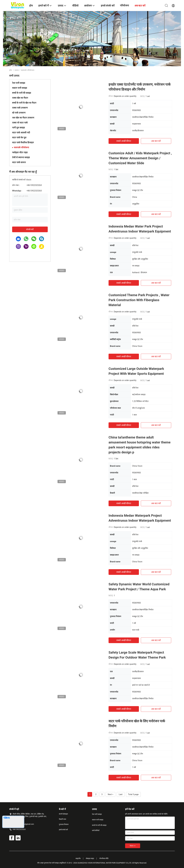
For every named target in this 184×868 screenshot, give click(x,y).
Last (121, 794)
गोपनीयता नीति (104, 858)
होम (11, 70)
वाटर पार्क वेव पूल (19, 138)
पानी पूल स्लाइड (18, 128)
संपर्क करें (30, 229)
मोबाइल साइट (90, 858)
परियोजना (124, 5)
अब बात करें (156, 141)
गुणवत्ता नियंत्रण (64, 824)
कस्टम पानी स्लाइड (20, 88)
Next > (110, 794)
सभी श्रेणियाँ (96, 830)
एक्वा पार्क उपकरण (20, 108)
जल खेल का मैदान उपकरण (23, 118)
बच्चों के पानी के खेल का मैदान (24, 103)
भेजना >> (133, 846)
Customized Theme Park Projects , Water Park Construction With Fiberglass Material (139, 300)
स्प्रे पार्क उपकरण (19, 113)
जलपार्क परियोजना (21, 147)
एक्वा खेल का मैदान (20, 98)
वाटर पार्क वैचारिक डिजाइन (23, 143)
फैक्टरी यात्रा (62, 819)
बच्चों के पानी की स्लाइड (22, 93)
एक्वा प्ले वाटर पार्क (20, 123)
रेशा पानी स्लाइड (19, 83)
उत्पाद (17, 70)
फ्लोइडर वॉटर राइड (20, 152)
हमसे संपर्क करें (63, 830)
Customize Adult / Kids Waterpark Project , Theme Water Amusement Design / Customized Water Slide (140, 158)
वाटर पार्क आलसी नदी (21, 133)
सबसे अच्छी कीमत (124, 141)
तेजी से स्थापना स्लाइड (21, 157)
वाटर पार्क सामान (19, 162)
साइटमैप (78, 858)
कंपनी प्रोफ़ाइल (63, 814)
